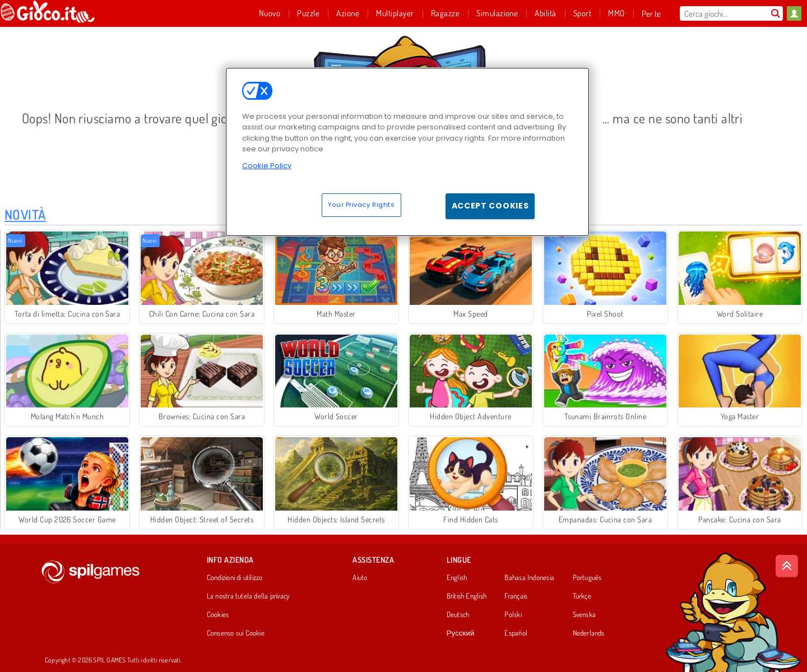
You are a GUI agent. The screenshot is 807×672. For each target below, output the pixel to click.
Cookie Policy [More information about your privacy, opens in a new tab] (267, 166)
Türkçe (582, 596)
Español (516, 633)
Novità (25, 214)
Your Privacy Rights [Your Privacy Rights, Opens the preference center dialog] (361, 205)
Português (587, 578)
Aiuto (360, 578)
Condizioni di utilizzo (235, 578)
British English (467, 596)
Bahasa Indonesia (529, 578)
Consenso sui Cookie (236, 633)
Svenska (585, 615)
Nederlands (589, 633)
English (457, 578)
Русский (461, 633)
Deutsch (458, 615)
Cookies (218, 615)
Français (516, 596)
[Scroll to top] (787, 566)
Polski (513, 615)
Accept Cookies (490, 206)
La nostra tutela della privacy (248, 596)
